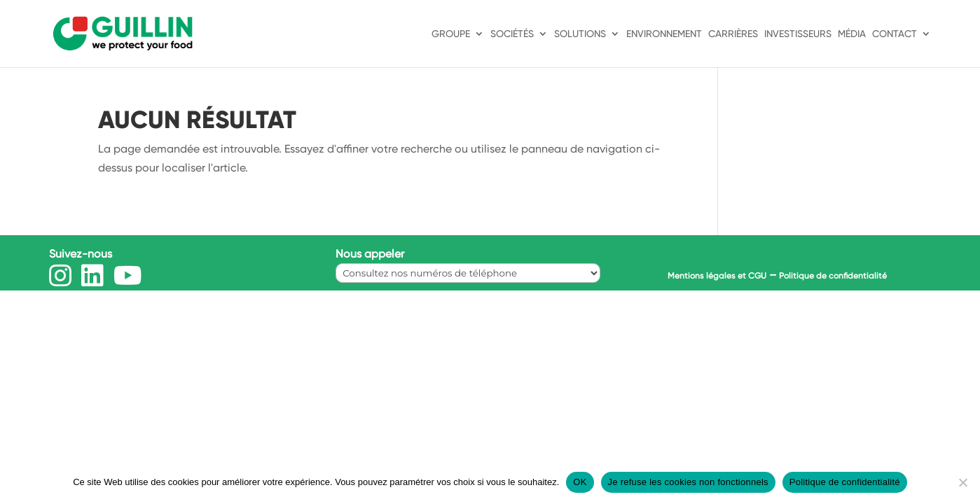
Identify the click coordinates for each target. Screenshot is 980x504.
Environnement (664, 34)
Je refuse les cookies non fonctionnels (688, 482)
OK (580, 482)
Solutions (580, 34)
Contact (895, 34)
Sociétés (512, 34)
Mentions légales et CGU (717, 276)
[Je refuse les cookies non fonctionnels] (962, 482)
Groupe (451, 34)
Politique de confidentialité (833, 276)
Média (852, 34)
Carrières (733, 34)
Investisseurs (798, 34)
